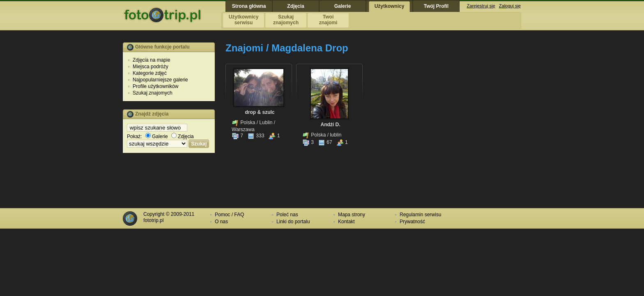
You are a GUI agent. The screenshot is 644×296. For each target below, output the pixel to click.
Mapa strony (352, 215)
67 (325, 142)
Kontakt (346, 222)
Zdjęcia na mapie (151, 60)
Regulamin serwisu (420, 215)
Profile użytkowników (155, 86)
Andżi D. (331, 125)
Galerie (157, 136)
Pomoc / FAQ (229, 215)
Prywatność (412, 222)
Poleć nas (287, 215)
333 (256, 136)
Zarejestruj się (481, 6)
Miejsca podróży (151, 67)
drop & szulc (260, 112)
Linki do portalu (293, 222)
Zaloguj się (510, 6)
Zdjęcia (183, 136)
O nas (221, 222)
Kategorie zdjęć (150, 73)
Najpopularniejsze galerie (160, 80)
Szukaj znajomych (153, 93)
